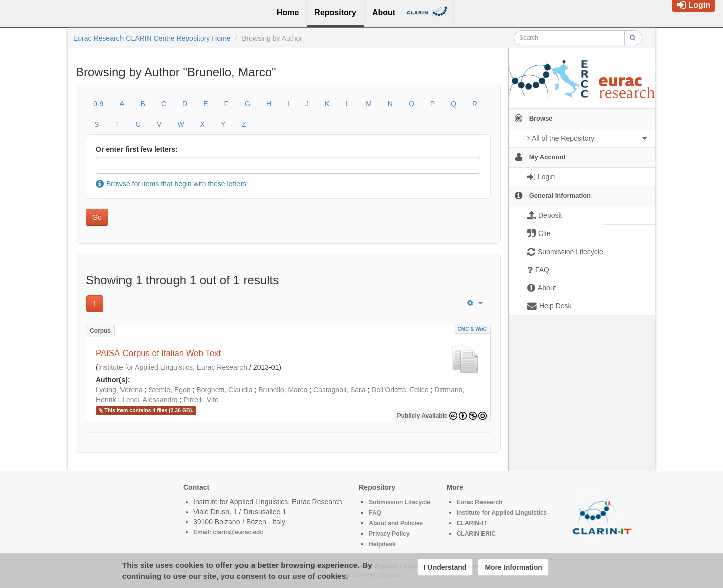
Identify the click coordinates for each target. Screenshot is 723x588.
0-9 (98, 104)
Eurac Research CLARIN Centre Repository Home (152, 38)
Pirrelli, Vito (201, 400)
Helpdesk (382, 544)
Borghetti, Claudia (224, 390)
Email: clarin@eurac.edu (228, 532)
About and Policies (396, 523)
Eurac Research (480, 502)
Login (694, 5)
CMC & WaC (472, 329)
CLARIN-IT (472, 523)
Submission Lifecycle (399, 502)
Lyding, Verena (119, 390)
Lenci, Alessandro (150, 400)
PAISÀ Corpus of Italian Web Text (158, 353)
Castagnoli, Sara (339, 390)
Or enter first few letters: (137, 149)
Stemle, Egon (170, 390)
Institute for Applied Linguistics (502, 513)
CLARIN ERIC (476, 534)
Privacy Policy (389, 534)
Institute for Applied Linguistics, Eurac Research (173, 367)
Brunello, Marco (283, 390)
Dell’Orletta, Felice (400, 390)
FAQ (375, 513)
